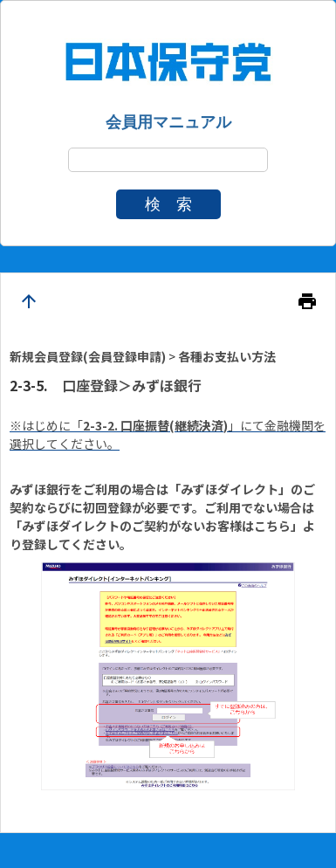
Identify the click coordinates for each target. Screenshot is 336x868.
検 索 (168, 204)
